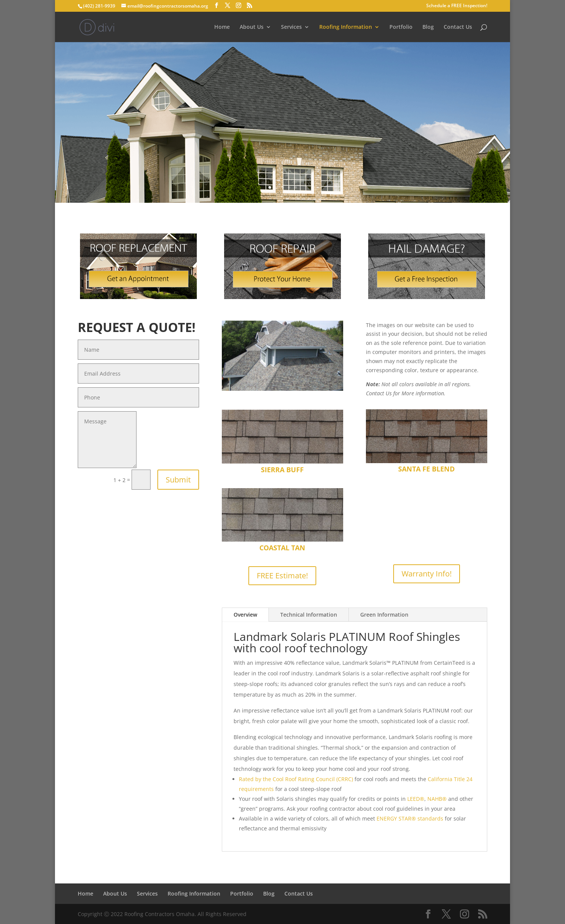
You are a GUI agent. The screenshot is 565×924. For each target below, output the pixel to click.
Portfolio (401, 27)
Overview (245, 615)
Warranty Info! (427, 574)
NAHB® (437, 799)
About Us (252, 27)
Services (291, 27)
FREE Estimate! (282, 576)
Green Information (384, 615)
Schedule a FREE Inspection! (457, 6)
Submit (178, 480)
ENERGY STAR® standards (410, 818)
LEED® (416, 799)
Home (222, 27)
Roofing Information (346, 27)
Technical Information (309, 615)
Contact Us (458, 27)
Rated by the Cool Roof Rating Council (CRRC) (296, 779)
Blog (428, 27)
